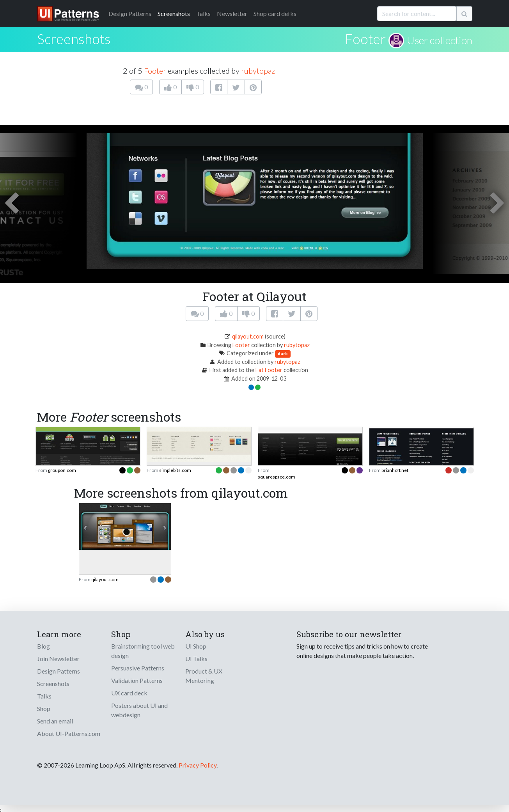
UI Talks (196, 659)
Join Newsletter (58, 659)
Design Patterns (59, 671)
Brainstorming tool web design (143, 651)
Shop (44, 708)
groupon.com (62, 470)
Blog (43, 646)
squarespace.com (277, 477)
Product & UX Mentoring (204, 676)
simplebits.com (175, 470)
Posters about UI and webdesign (139, 710)
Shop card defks (275, 13)
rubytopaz (258, 71)
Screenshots (174, 13)
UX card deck (129, 693)
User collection (440, 40)
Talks (203, 13)
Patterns (130, 13)
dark (283, 354)
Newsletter (232, 13)
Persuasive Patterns (138, 668)
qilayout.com (248, 336)
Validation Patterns (137, 680)
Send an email (55, 721)
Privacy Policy (198, 765)
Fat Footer (269, 370)
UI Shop (196, 646)
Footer (365, 39)
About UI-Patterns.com (69, 733)
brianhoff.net (395, 470)
